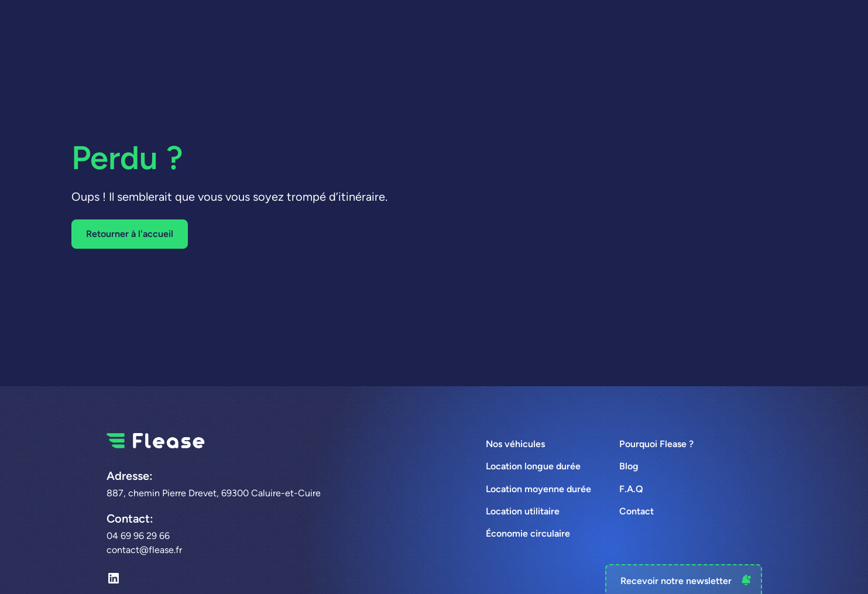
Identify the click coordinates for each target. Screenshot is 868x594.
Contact (637, 511)
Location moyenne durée (538, 489)
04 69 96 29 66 (138, 536)
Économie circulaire (528, 533)
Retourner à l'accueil (130, 234)
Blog (629, 466)
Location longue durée (533, 466)
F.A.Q (631, 489)
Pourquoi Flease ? (656, 444)
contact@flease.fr (144, 550)
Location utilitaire (523, 511)
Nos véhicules (515, 444)
